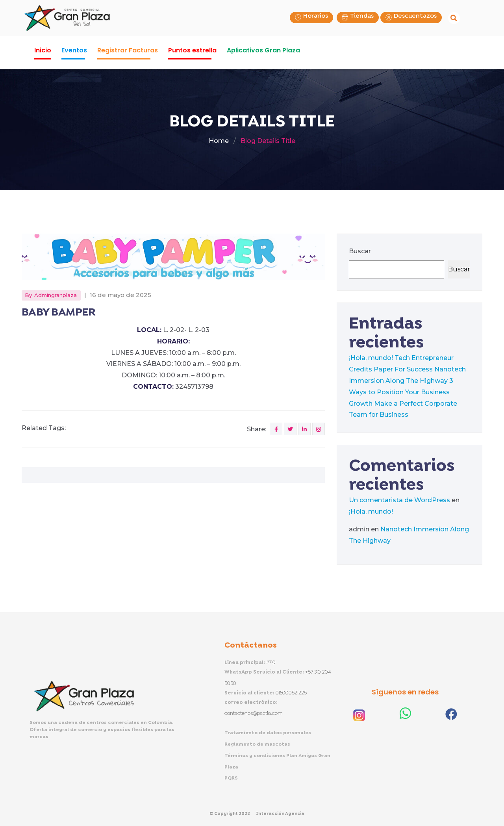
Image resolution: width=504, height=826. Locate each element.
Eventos (74, 50)
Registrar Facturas (128, 50)
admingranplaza (56, 295)
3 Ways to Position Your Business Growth (401, 392)
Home (219, 141)
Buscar (360, 251)
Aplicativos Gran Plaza (263, 50)
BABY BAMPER (59, 313)
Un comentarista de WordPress (399, 500)
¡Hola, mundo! (371, 358)
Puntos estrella (192, 50)
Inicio (43, 50)
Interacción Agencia (280, 814)
